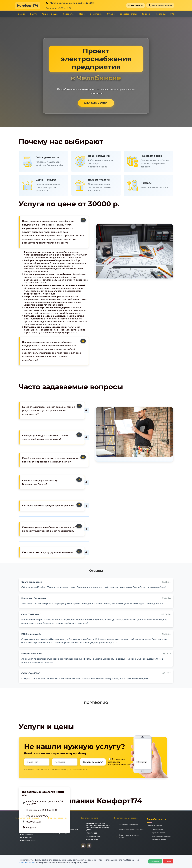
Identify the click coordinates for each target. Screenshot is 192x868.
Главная (21, 14)
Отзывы (111, 14)
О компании (96, 14)
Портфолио (69, 14)
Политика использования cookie (129, 836)
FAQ (172, 14)
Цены (82, 14)
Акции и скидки (50, 14)
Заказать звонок (96, 103)
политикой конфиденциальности (121, 763)
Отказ (168, 861)
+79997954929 (135, 5)
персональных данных (78, 769)
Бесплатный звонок (160, 5)
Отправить (142, 762)
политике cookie (27, 863)
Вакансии (146, 14)
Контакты (161, 14)
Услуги (34, 14)
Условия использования (129, 824)
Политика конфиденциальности (132, 830)
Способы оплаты (128, 14)
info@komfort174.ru (37, 816)
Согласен (155, 861)
